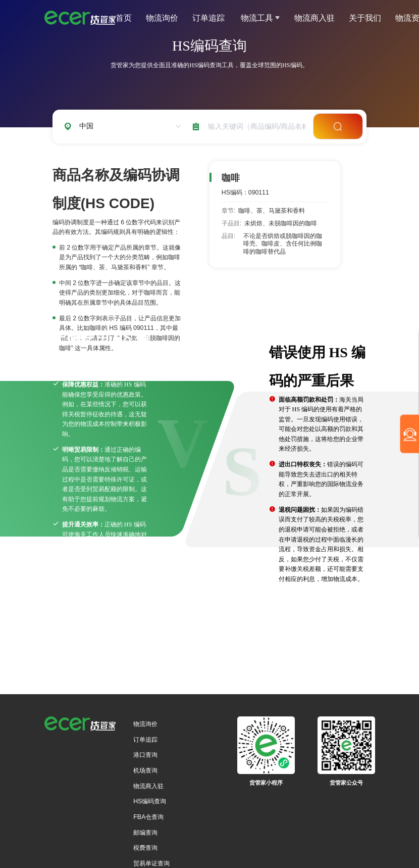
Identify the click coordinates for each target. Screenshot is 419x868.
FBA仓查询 (148, 817)
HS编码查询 (150, 801)
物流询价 (162, 18)
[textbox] (255, 127)
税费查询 (145, 848)
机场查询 (145, 770)
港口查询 (145, 755)
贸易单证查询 (151, 863)
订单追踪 (208, 18)
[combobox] (255, 127)
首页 (124, 18)
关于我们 (365, 18)
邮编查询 (145, 833)
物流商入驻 (315, 18)
